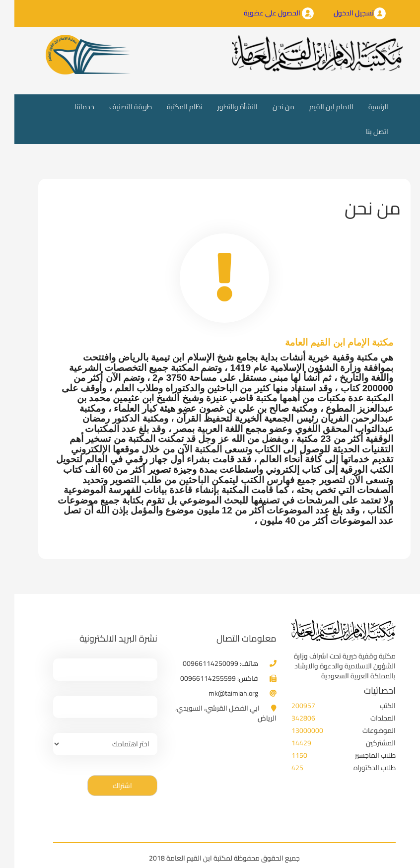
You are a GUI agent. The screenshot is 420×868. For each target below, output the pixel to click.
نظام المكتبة (170, 107)
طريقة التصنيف (116, 107)
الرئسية (360, 107)
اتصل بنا (363, 132)
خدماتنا (70, 107)
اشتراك (108, 786)
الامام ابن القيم (317, 107)
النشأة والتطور (223, 107)
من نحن (269, 107)
